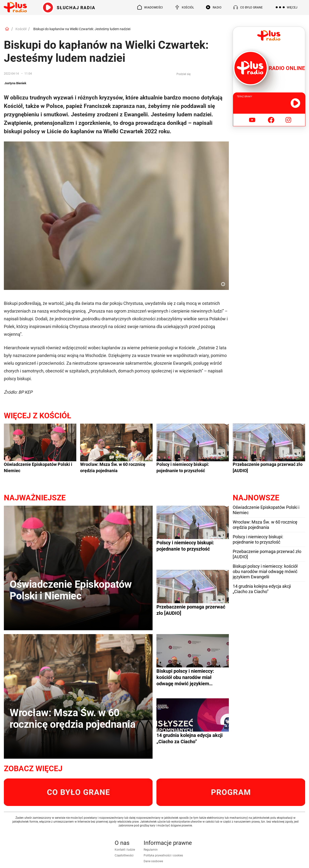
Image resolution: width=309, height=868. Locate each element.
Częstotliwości (124, 855)
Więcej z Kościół (38, 416)
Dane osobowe (153, 861)
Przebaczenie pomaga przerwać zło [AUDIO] (268, 467)
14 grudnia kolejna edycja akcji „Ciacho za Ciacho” (262, 589)
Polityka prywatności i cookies (163, 855)
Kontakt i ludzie (125, 850)
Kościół (21, 29)
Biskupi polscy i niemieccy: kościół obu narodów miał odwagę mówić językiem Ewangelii (265, 571)
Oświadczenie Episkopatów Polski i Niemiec (38, 467)
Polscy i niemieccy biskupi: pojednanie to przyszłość (183, 467)
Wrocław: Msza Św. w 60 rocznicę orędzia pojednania (113, 467)
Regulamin (151, 850)
